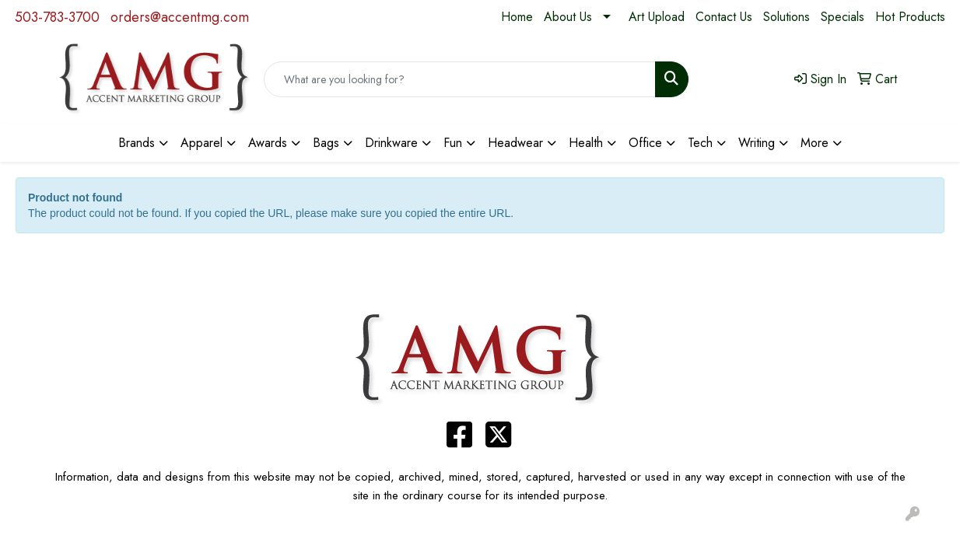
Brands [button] (137, 143)
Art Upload (657, 17)
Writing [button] (757, 143)
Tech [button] (700, 143)
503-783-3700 (57, 17)
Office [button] (645, 143)
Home (517, 17)
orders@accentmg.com (180, 17)
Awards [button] (268, 143)
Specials (843, 17)
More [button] (815, 143)
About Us (568, 17)
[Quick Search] (459, 79)
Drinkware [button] (391, 143)
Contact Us (724, 17)
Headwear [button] (515, 143)
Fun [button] (453, 143)
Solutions (787, 17)
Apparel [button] (201, 143)
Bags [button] (326, 143)
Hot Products (910, 17)
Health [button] (586, 143)
